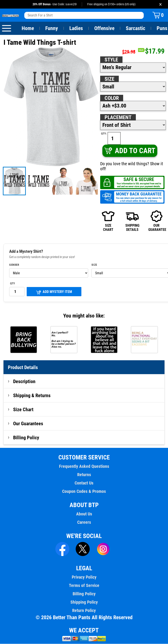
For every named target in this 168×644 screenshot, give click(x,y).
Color (112, 98)
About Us (84, 514)
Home (28, 29)
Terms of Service (84, 586)
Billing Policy (26, 438)
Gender (14, 265)
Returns (84, 475)
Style (111, 60)
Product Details (23, 368)
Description (24, 382)
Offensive (104, 29)
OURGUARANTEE (156, 221)
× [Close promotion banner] (160, 4)
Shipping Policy (84, 602)
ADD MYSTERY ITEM (54, 292)
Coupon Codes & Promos (84, 492)
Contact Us (84, 483)
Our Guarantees (28, 424)
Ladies (76, 29)
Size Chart (23, 410)
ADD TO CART (130, 151)
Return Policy (84, 611)
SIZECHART (108, 221)
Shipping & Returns (32, 396)
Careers (84, 522)
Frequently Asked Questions (84, 466)
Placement (118, 118)
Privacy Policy (84, 577)
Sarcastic (136, 29)
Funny (52, 29)
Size (109, 79)
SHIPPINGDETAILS (132, 221)
